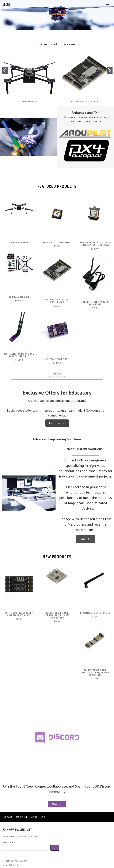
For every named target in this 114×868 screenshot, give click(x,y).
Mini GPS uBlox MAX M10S (57, 243)
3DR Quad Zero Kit (19, 297)
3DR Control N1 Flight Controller (85, 102)
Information (22, 817)
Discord (57, 804)
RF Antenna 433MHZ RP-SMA (95, 613)
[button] (28, 137)
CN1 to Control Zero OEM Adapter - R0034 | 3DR (19, 614)
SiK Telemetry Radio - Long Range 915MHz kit (19, 355)
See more (57, 374)
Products (8, 817)
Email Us (86, 539)
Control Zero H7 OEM (57, 359)
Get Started (57, 423)
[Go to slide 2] (110, 70)
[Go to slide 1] (5, 70)
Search (34, 817)
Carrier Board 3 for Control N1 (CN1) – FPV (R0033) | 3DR (57, 615)
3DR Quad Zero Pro (29, 102)
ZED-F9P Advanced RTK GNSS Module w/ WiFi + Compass (95, 244)
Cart (43, 817)
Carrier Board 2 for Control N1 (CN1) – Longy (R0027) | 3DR (95, 672)
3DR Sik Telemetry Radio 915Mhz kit (95, 303)
